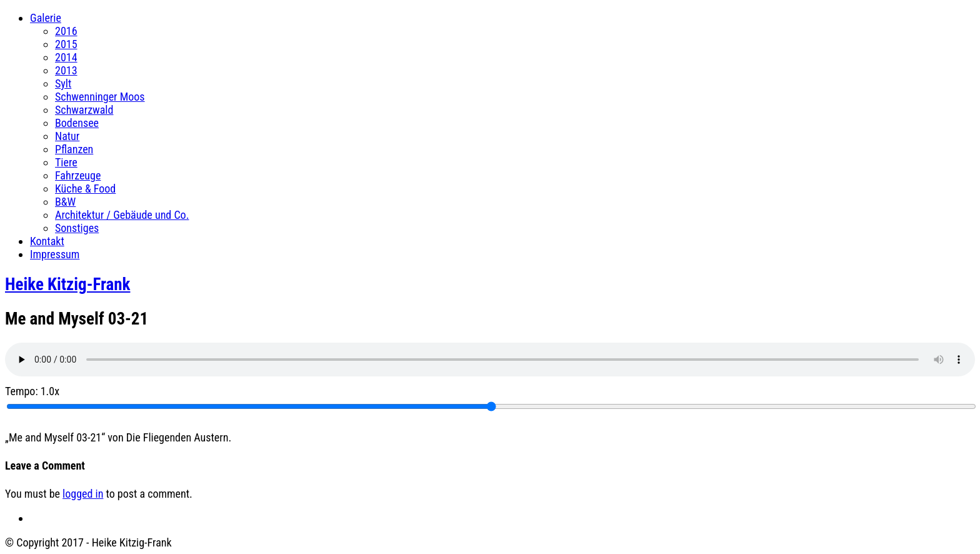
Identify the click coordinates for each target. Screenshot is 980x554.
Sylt (63, 83)
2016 (66, 31)
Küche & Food (85, 189)
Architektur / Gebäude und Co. (122, 215)
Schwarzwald (84, 110)
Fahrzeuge (78, 175)
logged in (83, 494)
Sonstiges (77, 228)
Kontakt (47, 241)
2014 (66, 57)
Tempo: (32, 391)
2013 (66, 70)
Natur (67, 136)
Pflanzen (74, 149)
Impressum (55, 254)
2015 (66, 44)
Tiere (66, 162)
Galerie (46, 18)
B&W (65, 202)
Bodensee (77, 123)
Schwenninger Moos (100, 97)
